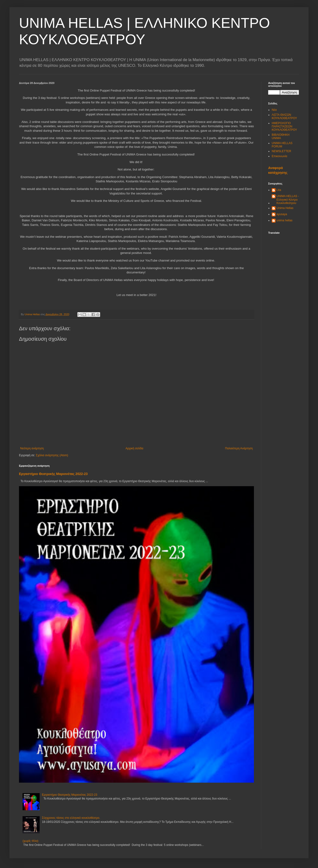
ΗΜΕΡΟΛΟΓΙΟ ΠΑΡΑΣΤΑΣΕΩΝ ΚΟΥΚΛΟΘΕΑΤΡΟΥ (284, 127)
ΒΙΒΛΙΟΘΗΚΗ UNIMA (281, 136)
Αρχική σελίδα (134, 448)
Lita (279, 190)
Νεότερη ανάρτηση (32, 448)
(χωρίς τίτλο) (30, 841)
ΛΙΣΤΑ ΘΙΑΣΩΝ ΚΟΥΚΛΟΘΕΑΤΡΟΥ (284, 116)
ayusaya (282, 214)
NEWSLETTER (281, 151)
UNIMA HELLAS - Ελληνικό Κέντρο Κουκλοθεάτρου (288, 200)
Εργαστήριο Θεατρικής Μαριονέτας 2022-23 (53, 474)
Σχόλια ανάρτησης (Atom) (52, 455)
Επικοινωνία (279, 156)
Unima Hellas (285, 208)
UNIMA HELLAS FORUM (282, 145)
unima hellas (284, 220)
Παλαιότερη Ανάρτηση (239, 448)
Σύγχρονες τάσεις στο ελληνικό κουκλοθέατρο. (71, 818)
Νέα (274, 110)
